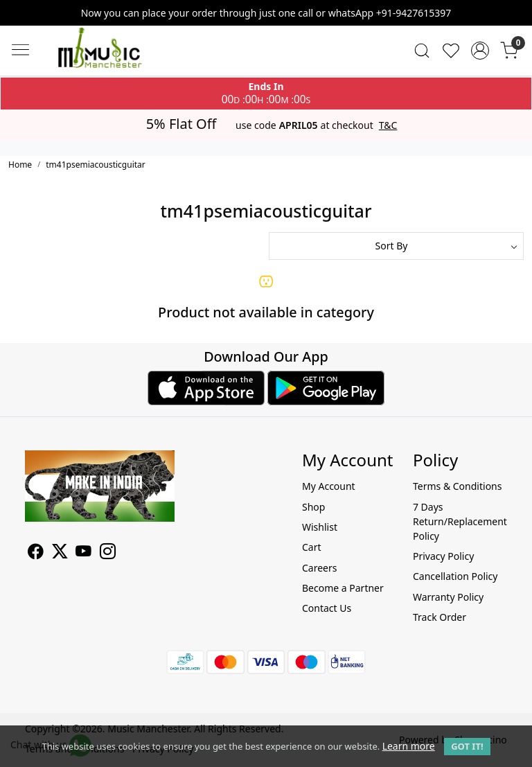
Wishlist (320, 527)
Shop (313, 507)
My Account (329, 486)
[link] (422, 51)
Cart (312, 547)
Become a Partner (343, 588)
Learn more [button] (409, 746)
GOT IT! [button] (467, 746)
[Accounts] (480, 51)
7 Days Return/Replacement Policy (460, 521)
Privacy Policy (443, 556)
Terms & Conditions (458, 486)
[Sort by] (396, 246)
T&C (388, 125)
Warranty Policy (448, 597)
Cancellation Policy (455, 576)
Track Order (440, 617)
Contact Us (327, 608)
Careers (319, 568)
